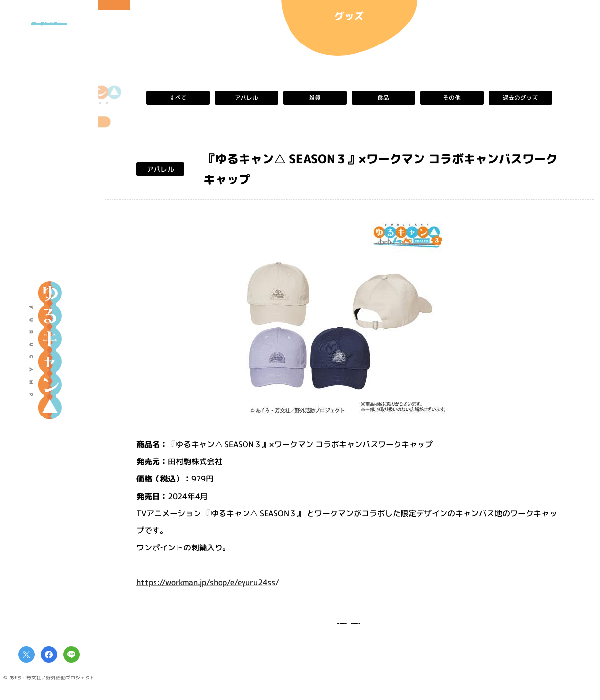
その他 (451, 98)
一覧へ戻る (349, 629)
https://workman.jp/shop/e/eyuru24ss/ (207, 582)
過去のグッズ (520, 98)
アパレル (246, 98)
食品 (383, 98)
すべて (178, 98)
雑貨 (314, 98)
